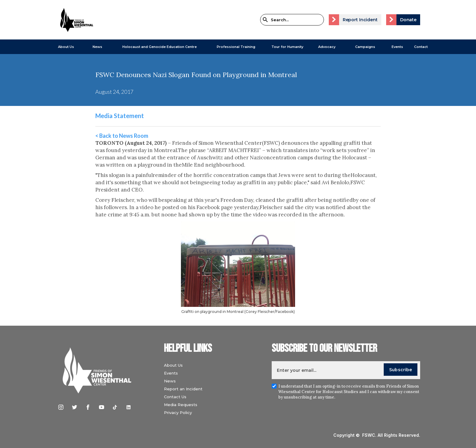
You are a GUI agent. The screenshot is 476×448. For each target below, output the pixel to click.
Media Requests (181, 405)
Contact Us (175, 397)
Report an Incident (183, 389)
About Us (66, 47)
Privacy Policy (178, 412)
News (170, 381)
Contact (421, 47)
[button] (63, 47)
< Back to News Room (122, 136)
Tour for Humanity (287, 47)
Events (397, 47)
